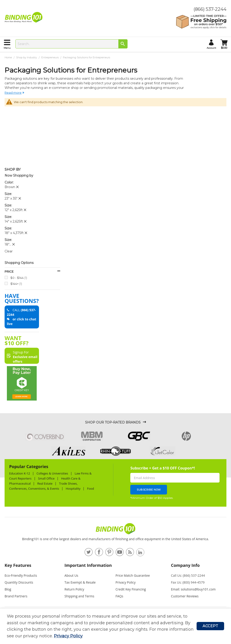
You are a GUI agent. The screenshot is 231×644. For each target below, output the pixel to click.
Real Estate (45, 483)
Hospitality (73, 489)
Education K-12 (20, 473)
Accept (210, 626)
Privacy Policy (68, 636)
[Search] (123, 44)
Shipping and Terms (79, 596)
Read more (13, 93)
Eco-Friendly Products (21, 575)
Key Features (18, 565)
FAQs (120, 596)
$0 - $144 (19, 278)
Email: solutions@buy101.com (193, 589)
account (211, 48)
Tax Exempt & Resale (80, 582)
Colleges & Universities (52, 473)
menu (7, 48)
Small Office (46, 478)
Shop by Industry (27, 57)
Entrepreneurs (50, 57)
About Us (71, 575)
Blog (8, 589)
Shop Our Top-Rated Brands (113, 422)
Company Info (185, 565)
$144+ (16, 284)
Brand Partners (16, 596)
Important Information (88, 565)
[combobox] (71, 44)
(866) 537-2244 (210, 9)
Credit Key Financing (131, 589)
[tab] (32, 567)
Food (90, 489)
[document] (102, 626)
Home (9, 57)
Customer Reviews (185, 596)
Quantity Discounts (19, 582)
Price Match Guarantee (133, 575)
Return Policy (74, 589)
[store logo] (25, 17)
